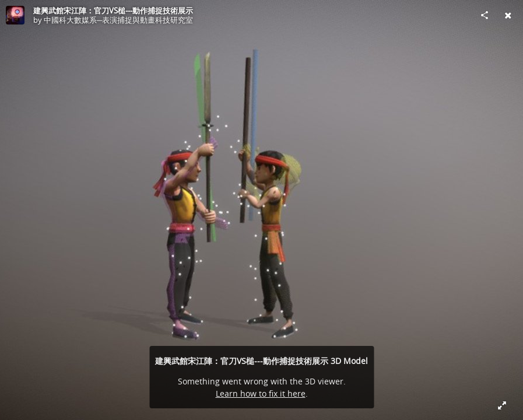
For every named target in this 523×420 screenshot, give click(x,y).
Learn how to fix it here (261, 393)
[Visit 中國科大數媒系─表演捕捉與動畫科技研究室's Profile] (15, 15)
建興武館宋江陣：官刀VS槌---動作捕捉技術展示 (113, 10)
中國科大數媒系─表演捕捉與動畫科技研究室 (118, 20)
